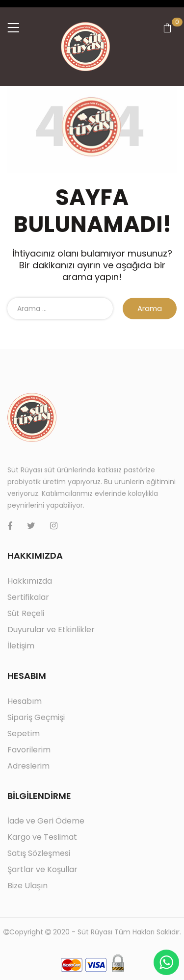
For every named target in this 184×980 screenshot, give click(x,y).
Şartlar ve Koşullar (42, 869)
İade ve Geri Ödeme (46, 821)
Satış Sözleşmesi (39, 853)
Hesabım (25, 701)
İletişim (21, 646)
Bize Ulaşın (27, 886)
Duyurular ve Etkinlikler (51, 630)
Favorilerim (29, 750)
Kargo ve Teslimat (42, 837)
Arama (150, 308)
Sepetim (24, 734)
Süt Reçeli (26, 613)
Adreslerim (28, 766)
